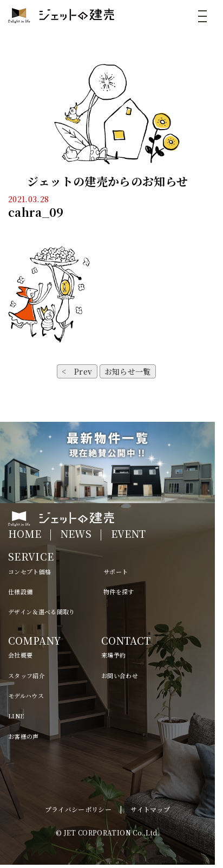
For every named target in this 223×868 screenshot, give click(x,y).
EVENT (129, 533)
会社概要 (20, 655)
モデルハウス (26, 696)
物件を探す (119, 591)
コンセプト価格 (29, 571)
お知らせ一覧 (128, 371)
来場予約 (113, 655)
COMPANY (34, 640)
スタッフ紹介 (27, 676)
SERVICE (31, 556)
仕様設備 (20, 591)
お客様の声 (24, 736)
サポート (116, 571)
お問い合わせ (120, 676)
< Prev (77, 371)
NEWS (76, 533)
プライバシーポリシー (78, 809)
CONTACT (126, 640)
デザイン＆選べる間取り (42, 612)
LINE (16, 716)
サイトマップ (150, 809)
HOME (25, 533)
